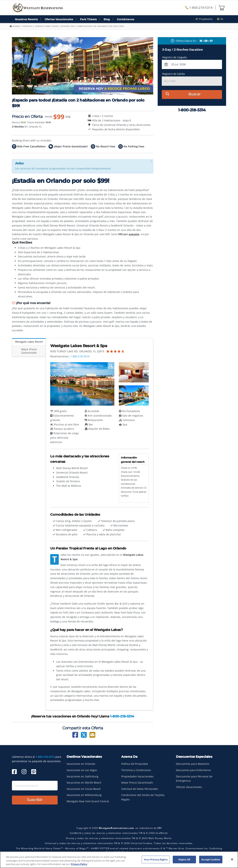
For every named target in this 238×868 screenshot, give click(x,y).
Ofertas (27, 26)
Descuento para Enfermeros (193, 770)
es (220, 19)
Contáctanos (125, 19)
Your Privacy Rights (156, 860)
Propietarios (205, 19)
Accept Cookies (211, 860)
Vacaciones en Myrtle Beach (84, 783)
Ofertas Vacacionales (59, 19)
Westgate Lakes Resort (29, 342)
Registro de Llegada (175, 57)
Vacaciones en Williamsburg (84, 795)
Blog (107, 19)
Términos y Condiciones (136, 770)
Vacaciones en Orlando (81, 764)
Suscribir (35, 800)
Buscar (183, 94)
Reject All (184, 860)
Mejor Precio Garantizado (29, 351)
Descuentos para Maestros (193, 764)
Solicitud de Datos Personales (140, 789)
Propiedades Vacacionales (137, 776)
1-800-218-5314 (199, 8)
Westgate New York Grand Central (88, 801)
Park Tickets (88, 19)
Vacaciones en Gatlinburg (82, 776)
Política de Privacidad (135, 764)
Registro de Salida (174, 74)
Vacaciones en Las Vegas (82, 770)
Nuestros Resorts (26, 19)
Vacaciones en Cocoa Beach (84, 789)
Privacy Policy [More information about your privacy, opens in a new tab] (79, 865)
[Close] (232, 860)
